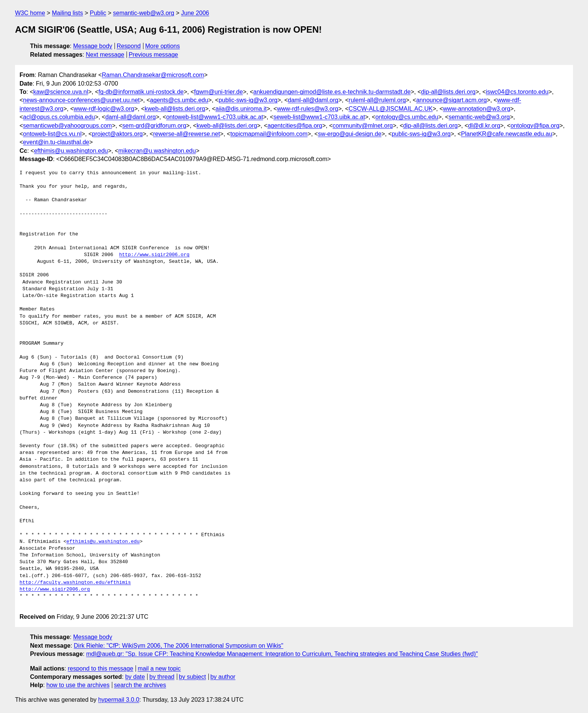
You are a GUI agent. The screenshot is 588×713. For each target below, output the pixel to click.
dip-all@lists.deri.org (448, 92)
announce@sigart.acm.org (451, 100)
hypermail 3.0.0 (118, 700)
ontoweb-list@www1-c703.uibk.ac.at (214, 117)
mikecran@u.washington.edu (157, 151)
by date (135, 677)
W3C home (30, 13)
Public (98, 13)
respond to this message (100, 669)
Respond (129, 46)
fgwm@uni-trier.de (219, 92)
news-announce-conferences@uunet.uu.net (81, 100)
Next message (105, 55)
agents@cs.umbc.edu (179, 100)
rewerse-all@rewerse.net (187, 134)
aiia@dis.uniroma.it (241, 109)
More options (163, 46)
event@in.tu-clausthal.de (56, 142)
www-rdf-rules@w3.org (308, 109)
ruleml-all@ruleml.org (377, 100)
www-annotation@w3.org (477, 109)
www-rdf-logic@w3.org (104, 109)
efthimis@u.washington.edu (71, 151)
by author (223, 677)
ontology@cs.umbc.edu (407, 117)
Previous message (154, 55)
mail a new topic (159, 669)
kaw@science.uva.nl (61, 92)
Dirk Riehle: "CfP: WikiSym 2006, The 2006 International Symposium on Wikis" (179, 646)
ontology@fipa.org (535, 126)
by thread (162, 677)
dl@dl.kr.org (484, 126)
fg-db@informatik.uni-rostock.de (141, 92)
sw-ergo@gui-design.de (350, 134)
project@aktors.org (117, 134)
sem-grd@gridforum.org (154, 126)
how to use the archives (78, 685)
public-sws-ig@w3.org (248, 100)
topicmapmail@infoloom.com (269, 134)
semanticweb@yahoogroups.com (67, 126)
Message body (93, 46)
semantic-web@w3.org (144, 13)
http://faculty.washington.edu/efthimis (75, 583)
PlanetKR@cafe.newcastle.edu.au (507, 134)
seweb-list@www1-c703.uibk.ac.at (319, 117)
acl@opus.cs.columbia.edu (59, 117)
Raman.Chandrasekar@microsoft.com (153, 75)
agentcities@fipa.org (295, 126)
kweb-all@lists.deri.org (175, 109)
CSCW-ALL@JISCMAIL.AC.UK (390, 109)
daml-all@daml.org (313, 100)
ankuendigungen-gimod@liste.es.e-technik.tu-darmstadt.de (332, 92)
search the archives (140, 685)
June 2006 (195, 13)
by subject (192, 677)
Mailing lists (67, 13)
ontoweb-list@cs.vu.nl (52, 134)
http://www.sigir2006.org (154, 255)
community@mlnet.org (363, 126)
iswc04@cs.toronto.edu (517, 92)
